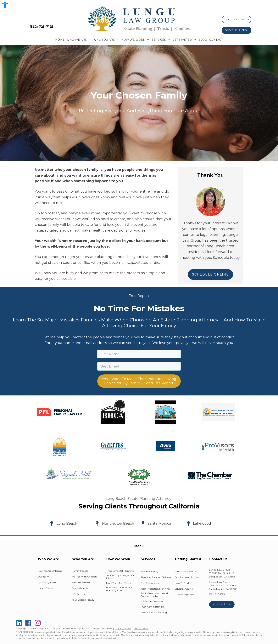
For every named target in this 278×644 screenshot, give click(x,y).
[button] (5, 5)
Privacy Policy (123, 628)
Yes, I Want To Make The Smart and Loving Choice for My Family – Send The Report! (139, 381)
